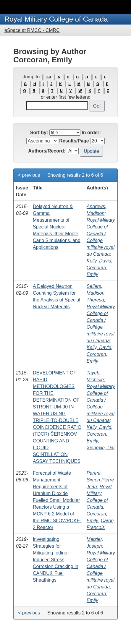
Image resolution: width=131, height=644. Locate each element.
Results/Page (74, 141)
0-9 (48, 77)
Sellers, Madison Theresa (96, 293)
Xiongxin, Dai (101, 448)
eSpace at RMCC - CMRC (32, 30)
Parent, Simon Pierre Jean (100, 480)
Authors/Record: (47, 151)
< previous (29, 175)
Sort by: (39, 133)
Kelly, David (99, 261)
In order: (91, 133)
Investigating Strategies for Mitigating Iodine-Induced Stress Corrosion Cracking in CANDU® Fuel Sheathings (56, 560)
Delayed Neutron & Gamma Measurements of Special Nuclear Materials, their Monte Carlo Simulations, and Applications (57, 227)
